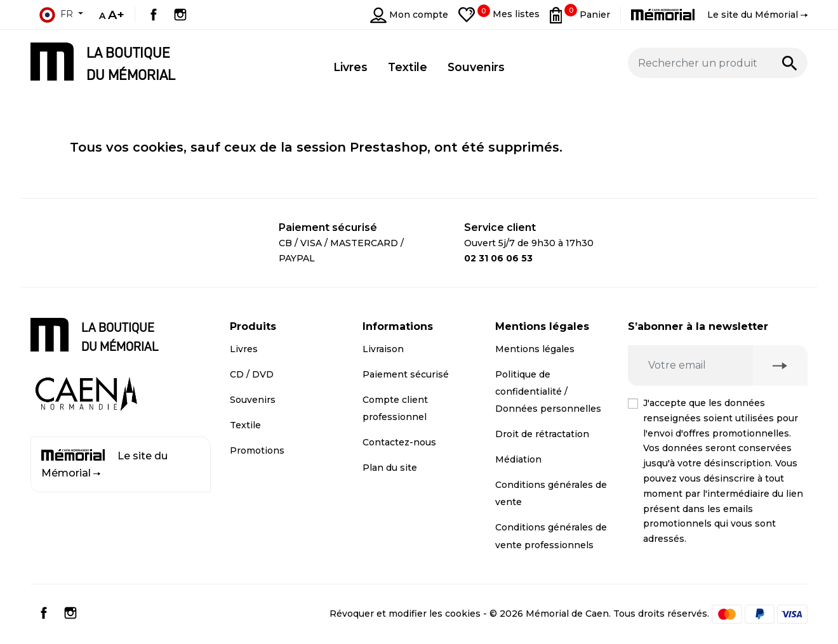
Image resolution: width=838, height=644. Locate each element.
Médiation (518, 459)
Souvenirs (253, 400)
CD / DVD (252, 374)
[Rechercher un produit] (718, 63)
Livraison (383, 349)
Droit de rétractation (542, 434)
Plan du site (390, 468)
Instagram (180, 15)
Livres (244, 349)
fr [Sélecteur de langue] (56, 15)
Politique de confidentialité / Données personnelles (548, 391)
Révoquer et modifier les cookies (405, 614)
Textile (245, 425)
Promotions (257, 450)
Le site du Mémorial (104, 464)
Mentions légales (535, 349)
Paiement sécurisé (406, 374)
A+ (116, 15)
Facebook (154, 15)
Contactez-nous (399, 442)
